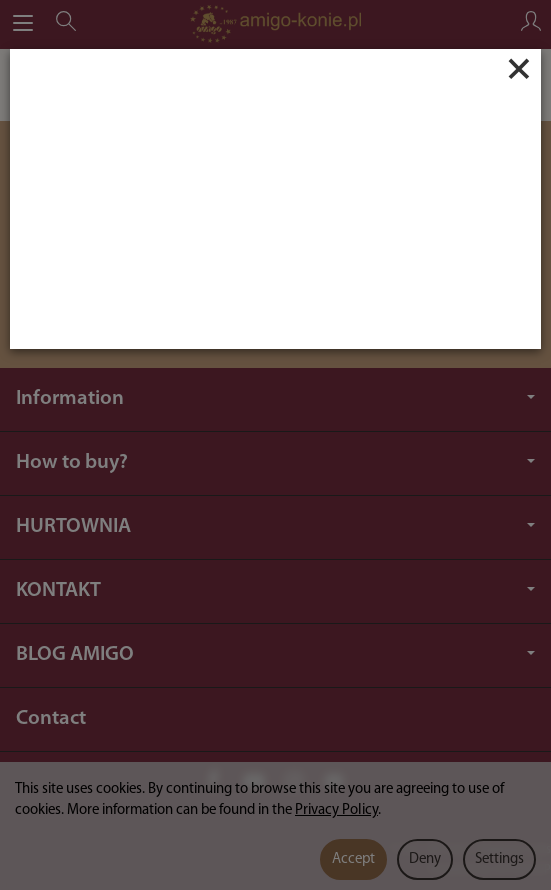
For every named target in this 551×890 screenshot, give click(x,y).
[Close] (519, 69)
